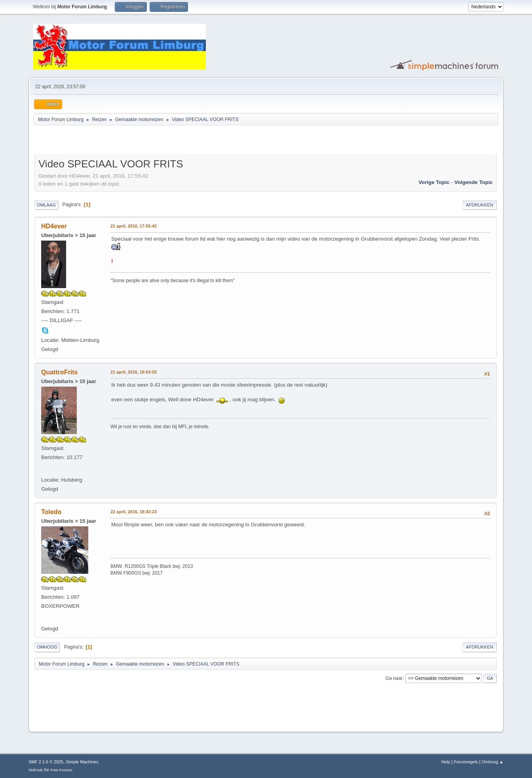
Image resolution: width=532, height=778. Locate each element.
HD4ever (54, 226)
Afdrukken (480, 205)
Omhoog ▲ (493, 762)
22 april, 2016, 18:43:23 (134, 512)
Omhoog (47, 647)
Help (446, 762)
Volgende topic (474, 182)
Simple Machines (82, 762)
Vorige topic (434, 182)
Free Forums (61, 770)
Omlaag (46, 205)
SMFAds (36, 770)
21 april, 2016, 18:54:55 (134, 372)
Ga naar (394, 678)
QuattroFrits (59, 372)
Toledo (51, 512)
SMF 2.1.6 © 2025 (46, 762)
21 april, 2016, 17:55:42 (134, 226)
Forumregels (466, 762)
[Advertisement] (127, 141)
